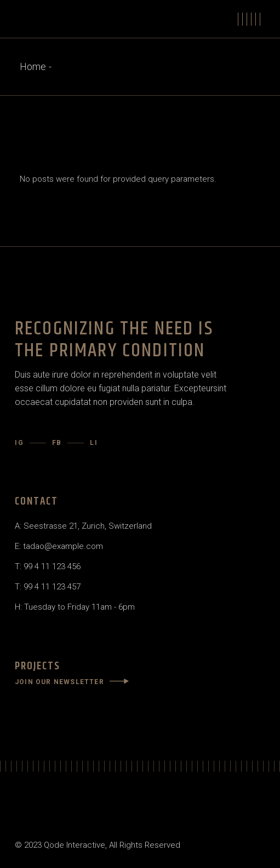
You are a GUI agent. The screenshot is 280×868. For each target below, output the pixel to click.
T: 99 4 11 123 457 (48, 587)
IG (19, 443)
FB (57, 443)
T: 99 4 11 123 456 (48, 566)
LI (94, 443)
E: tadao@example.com (59, 546)
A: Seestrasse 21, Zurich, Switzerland (83, 526)
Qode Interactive (75, 845)
